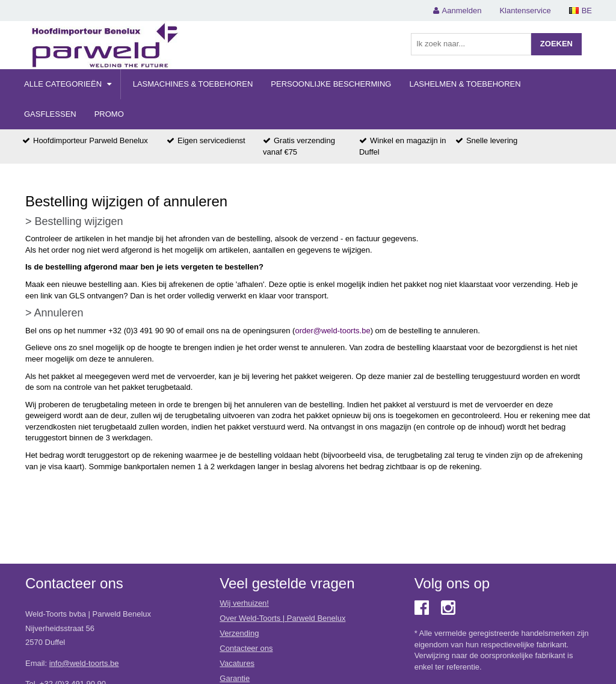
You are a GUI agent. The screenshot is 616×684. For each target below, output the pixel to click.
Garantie (235, 678)
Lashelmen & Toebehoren (465, 84)
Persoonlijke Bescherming (331, 84)
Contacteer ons (246, 648)
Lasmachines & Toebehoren (193, 84)
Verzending (239, 633)
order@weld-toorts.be (332, 331)
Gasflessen (50, 114)
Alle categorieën (68, 84)
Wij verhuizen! (244, 603)
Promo (109, 114)
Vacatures (237, 663)
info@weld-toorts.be (84, 663)
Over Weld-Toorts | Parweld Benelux (282, 618)
